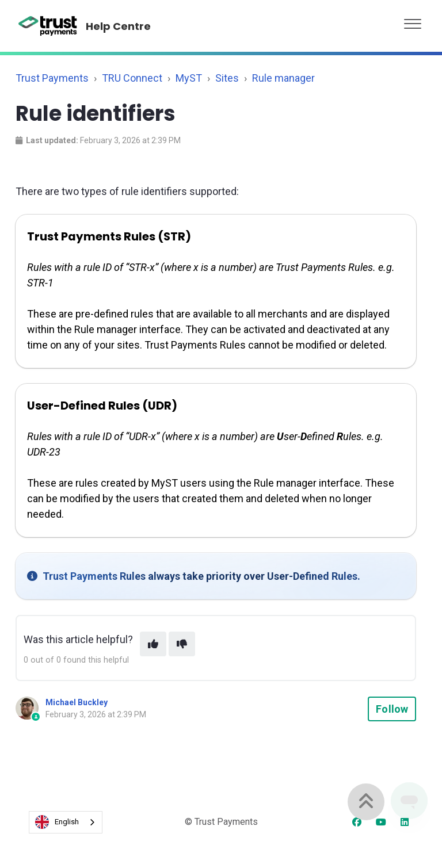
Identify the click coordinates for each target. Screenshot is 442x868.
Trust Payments (52, 78)
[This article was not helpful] (182, 644)
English (57, 822)
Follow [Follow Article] (392, 709)
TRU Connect (132, 78)
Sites (227, 78)
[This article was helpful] (153, 644)
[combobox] (66, 822)
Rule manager (283, 78)
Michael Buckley (77, 702)
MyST (189, 78)
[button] (413, 21)
